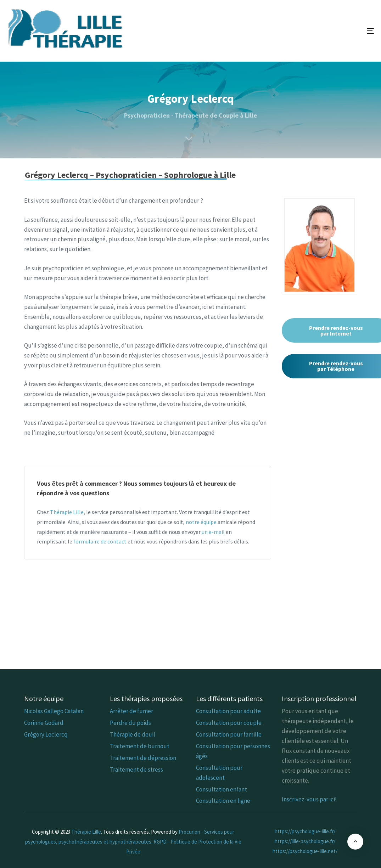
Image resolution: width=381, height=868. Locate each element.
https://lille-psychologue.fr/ (305, 841)
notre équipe (201, 522)
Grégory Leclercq (46, 734)
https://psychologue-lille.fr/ (305, 831)
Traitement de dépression (143, 758)
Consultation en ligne (223, 801)
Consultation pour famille (229, 734)
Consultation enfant (222, 789)
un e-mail (213, 532)
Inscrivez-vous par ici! (309, 799)
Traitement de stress (136, 770)
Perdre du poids (130, 723)
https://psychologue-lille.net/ (305, 851)
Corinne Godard (44, 723)
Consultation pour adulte (228, 711)
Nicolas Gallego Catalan (54, 711)
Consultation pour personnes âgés (233, 751)
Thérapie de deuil (133, 734)
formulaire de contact (100, 541)
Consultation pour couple (229, 723)
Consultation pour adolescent (219, 773)
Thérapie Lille (67, 512)
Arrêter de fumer (131, 711)
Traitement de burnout (140, 746)
